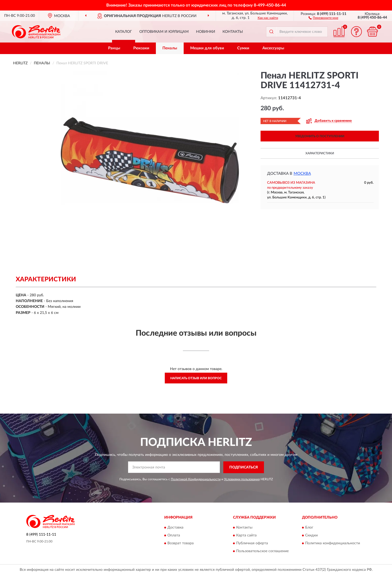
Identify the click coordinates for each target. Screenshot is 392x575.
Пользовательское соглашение (262, 551)
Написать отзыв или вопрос (196, 378)
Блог (309, 528)
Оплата (174, 536)
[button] (323, 18)
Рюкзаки (141, 48)
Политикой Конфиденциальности (196, 479)
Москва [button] (302, 174)
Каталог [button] (124, 32)
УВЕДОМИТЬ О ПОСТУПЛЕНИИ (320, 136)
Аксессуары (273, 48)
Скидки (311, 536)
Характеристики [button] (320, 153)
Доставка (175, 528)
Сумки (243, 48)
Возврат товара (181, 544)
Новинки (206, 32)
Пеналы (170, 48)
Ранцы (114, 48)
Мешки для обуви (207, 48)
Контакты (233, 32)
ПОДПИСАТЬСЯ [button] (244, 467)
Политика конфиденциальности (333, 544)
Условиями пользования (242, 479)
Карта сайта (246, 536)
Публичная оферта (252, 544)
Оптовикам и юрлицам (164, 32)
